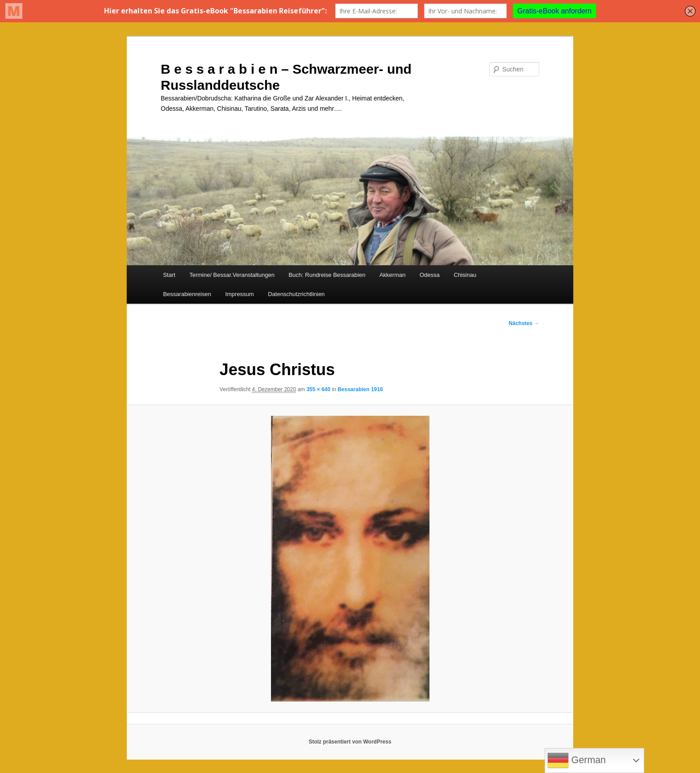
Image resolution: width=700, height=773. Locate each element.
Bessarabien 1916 (360, 389)
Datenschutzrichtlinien (296, 294)
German (577, 760)
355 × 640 (318, 389)
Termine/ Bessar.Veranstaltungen (232, 275)
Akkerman (393, 275)
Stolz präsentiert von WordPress (350, 742)
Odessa (430, 275)
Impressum (239, 294)
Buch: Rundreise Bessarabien (327, 275)
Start (169, 275)
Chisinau (465, 275)
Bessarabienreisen (187, 294)
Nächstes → (524, 323)
